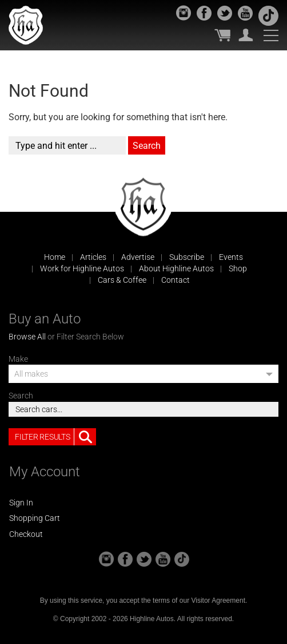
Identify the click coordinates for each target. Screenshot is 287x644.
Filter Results (55, 437)
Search (21, 396)
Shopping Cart (35, 518)
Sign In (21, 503)
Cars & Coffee (122, 280)
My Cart (222, 35)
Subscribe (187, 257)
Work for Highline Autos (82, 268)
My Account (246, 35)
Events (231, 257)
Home (55, 257)
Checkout (26, 534)
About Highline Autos (176, 268)
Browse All (27, 337)
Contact (176, 280)
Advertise (138, 257)
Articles (93, 257)
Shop (238, 268)
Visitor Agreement (218, 600)
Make (18, 359)
